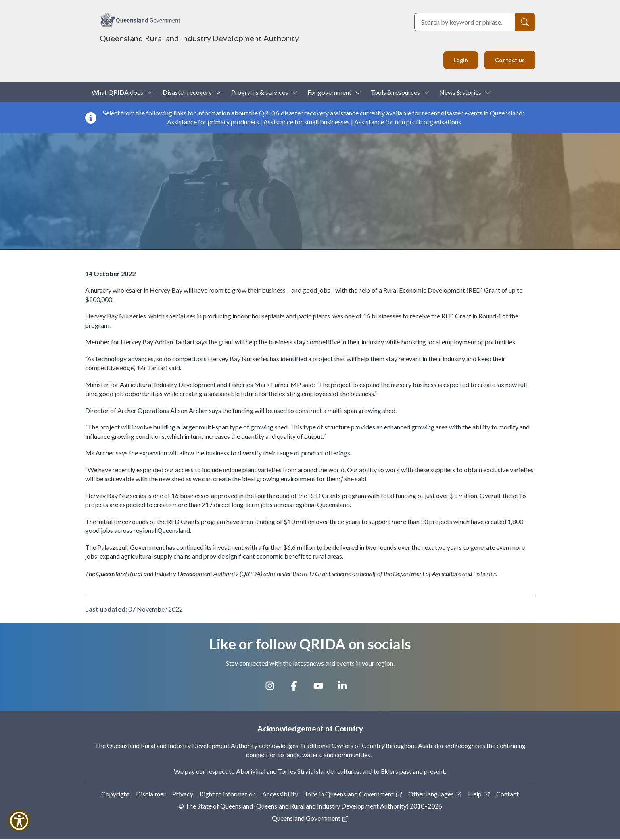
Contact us (508, 60)
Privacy (183, 795)
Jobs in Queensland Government (349, 795)
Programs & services (260, 93)
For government (329, 93)
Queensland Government (306, 819)
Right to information (228, 795)
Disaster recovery (187, 93)
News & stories (460, 93)
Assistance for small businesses (307, 123)
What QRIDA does (117, 93)
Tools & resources (395, 93)
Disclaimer (151, 795)
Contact (507, 795)
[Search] (525, 22)
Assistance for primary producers (213, 123)
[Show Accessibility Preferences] (19, 821)
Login (457, 60)
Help (475, 795)
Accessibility (280, 795)
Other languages (431, 795)
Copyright (115, 795)
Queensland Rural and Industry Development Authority (199, 38)
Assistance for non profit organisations (408, 123)
